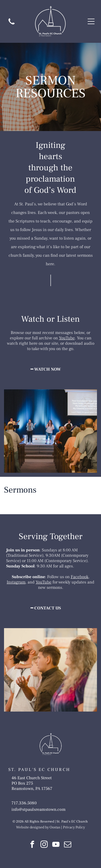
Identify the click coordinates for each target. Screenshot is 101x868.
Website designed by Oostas (38, 827)
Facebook (80, 577)
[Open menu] (91, 21)
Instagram (16, 582)
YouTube (67, 338)
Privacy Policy (74, 827)
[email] (68, 845)
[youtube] (56, 845)
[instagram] (44, 845)
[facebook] (32, 845)
